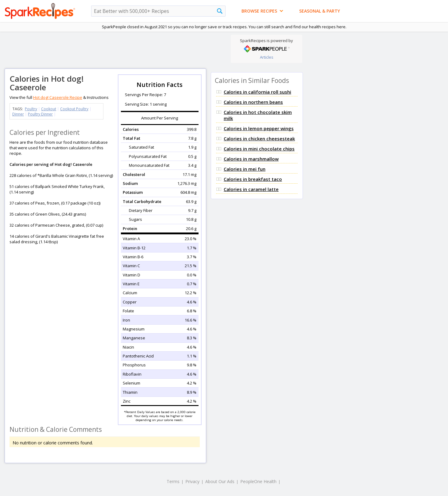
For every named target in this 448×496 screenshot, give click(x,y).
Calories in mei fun (245, 169)
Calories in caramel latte (251, 189)
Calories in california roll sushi (257, 92)
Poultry (31, 109)
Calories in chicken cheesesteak (259, 139)
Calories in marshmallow (251, 159)
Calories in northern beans (253, 102)
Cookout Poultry (74, 109)
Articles (267, 57)
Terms (173, 481)
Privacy (192, 481)
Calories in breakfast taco (253, 179)
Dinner (18, 114)
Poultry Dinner (40, 114)
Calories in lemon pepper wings (259, 128)
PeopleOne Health (258, 481)
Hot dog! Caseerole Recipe (58, 97)
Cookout (49, 109)
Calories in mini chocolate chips (259, 149)
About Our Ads (220, 481)
